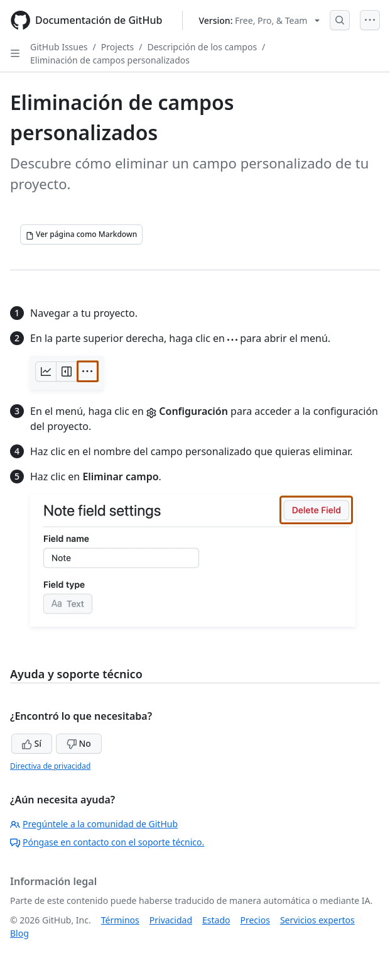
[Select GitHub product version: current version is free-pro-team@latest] (259, 20)
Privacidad (171, 920)
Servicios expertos (317, 920)
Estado (216, 920)
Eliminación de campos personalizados (110, 60)
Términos (120, 920)
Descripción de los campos (202, 47)
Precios (255, 920)
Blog (19, 933)
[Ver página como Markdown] (81, 234)
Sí (32, 743)
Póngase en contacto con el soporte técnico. (107, 842)
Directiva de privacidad (50, 766)
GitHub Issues (59, 47)
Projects (117, 47)
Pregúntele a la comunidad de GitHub (94, 824)
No (79, 743)
